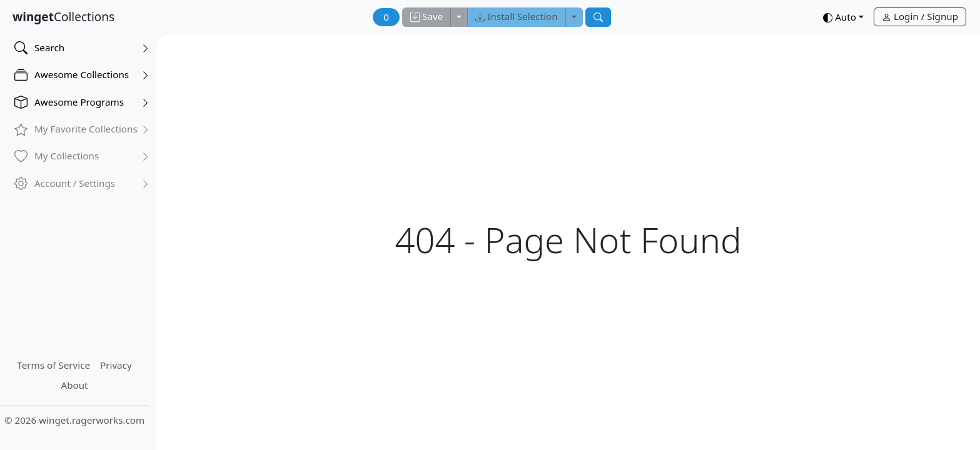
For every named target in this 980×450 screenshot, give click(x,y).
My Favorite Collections (81, 129)
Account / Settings (81, 183)
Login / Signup (920, 16)
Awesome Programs (81, 102)
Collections (63, 17)
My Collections (81, 156)
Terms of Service (53, 365)
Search (81, 48)
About (74, 385)
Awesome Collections (81, 75)
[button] (843, 18)
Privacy (116, 365)
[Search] (598, 17)
